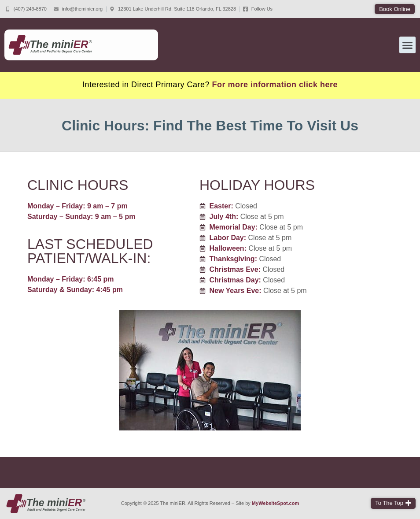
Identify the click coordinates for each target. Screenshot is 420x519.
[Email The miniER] (78, 9)
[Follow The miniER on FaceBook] (258, 9)
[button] (395, 9)
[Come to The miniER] (173, 9)
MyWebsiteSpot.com (275, 503)
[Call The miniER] (26, 9)
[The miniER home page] (46, 504)
